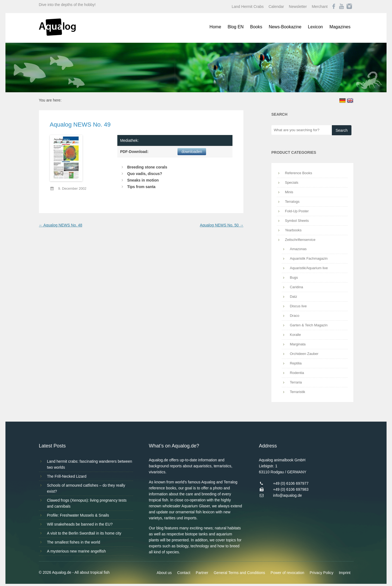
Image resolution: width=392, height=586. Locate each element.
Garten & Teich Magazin (309, 325)
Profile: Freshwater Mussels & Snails (78, 515)
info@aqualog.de (287, 495)
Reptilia (296, 363)
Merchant (320, 7)
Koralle (295, 335)
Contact (184, 573)
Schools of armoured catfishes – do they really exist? (86, 488)
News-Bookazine (285, 27)
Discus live (298, 306)
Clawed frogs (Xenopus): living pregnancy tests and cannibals (87, 503)
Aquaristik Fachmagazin (309, 258)
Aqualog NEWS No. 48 (61, 225)
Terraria (296, 382)
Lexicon (315, 27)
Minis (289, 192)
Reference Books (299, 173)
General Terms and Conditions (239, 573)
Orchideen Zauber (304, 354)
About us (164, 573)
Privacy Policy (322, 573)
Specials (292, 182)
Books (256, 27)
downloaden (192, 152)
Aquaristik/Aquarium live (309, 268)
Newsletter (298, 7)
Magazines (340, 27)
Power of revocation (287, 573)
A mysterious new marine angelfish (76, 551)
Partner (202, 573)
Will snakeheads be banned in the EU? (80, 524)
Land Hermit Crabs (248, 7)
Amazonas (298, 249)
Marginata (298, 344)
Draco (295, 316)
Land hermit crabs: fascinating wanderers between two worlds (90, 464)
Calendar (276, 7)
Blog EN (236, 27)
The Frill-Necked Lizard (67, 476)
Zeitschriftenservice (300, 240)
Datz (294, 297)
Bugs (294, 277)
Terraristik (298, 392)
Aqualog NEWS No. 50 (222, 225)
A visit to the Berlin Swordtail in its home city (84, 533)
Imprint (345, 573)
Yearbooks (293, 230)
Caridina (296, 287)
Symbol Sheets (297, 221)
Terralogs (292, 202)
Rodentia (297, 373)
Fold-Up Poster (297, 211)
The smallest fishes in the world (74, 542)
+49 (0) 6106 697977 (291, 483)
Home (215, 27)
